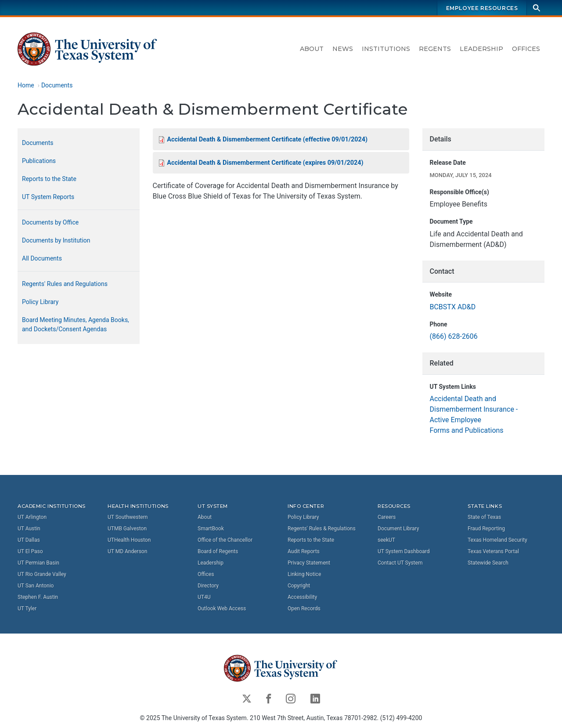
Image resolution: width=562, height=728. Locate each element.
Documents (57, 85)
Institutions (386, 49)
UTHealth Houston (129, 540)
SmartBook (211, 528)
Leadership (481, 49)
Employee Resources (482, 8)
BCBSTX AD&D (452, 307)
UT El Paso (30, 551)
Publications (39, 161)
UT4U (204, 597)
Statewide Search (488, 562)
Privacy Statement (309, 562)
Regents (435, 49)
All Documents (42, 258)
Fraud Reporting (486, 528)
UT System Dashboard (404, 551)
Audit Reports (304, 551)
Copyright (299, 585)
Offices (526, 49)
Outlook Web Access (222, 608)
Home (26, 85)
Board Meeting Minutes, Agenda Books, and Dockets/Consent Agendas (76, 324)
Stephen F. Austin (38, 597)
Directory (208, 585)
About (312, 49)
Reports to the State (49, 179)
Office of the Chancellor (225, 540)
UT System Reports (48, 197)
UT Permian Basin (38, 562)
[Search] (537, 8)
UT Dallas (29, 540)
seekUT (386, 540)
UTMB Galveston (127, 528)
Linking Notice (304, 574)
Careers (387, 517)
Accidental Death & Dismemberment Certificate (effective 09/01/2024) (267, 139)
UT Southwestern (128, 517)
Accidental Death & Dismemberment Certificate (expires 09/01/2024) (265, 163)
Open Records (304, 608)
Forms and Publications (466, 431)
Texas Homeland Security (497, 540)
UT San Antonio (36, 585)
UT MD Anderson (127, 551)
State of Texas (484, 517)
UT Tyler (27, 608)
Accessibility (302, 597)
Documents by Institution (56, 240)
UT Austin (29, 528)
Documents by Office (50, 222)
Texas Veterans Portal (493, 551)
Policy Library (40, 302)
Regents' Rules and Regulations (65, 284)
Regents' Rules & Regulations (322, 528)
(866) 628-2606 (453, 337)
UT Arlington (32, 517)
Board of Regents (218, 551)
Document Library (398, 528)
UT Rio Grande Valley (42, 574)
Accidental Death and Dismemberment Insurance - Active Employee (474, 410)
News (343, 49)
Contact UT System (400, 562)
